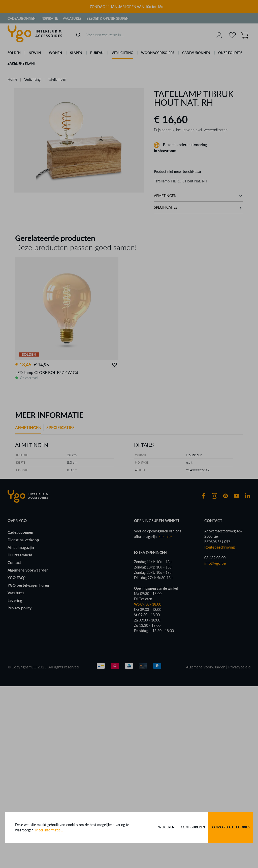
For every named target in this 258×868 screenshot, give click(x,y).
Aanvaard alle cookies (231, 827)
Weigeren (166, 827)
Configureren (193, 827)
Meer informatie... (49, 830)
